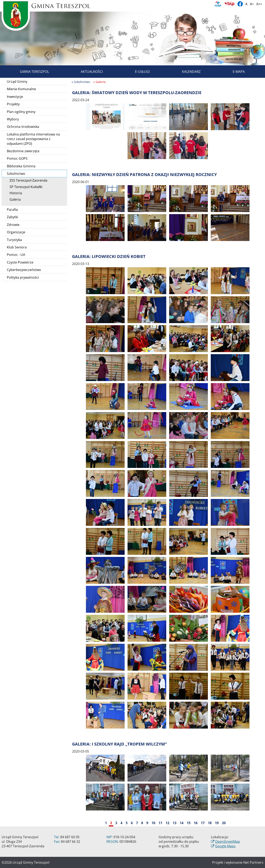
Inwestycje (15, 97)
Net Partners (253, 862)
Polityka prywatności (23, 277)
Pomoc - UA (16, 255)
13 (175, 823)
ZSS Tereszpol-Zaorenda (27, 180)
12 (167, 823)
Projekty (13, 104)
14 (182, 823)
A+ (252, 4)
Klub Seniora (17, 247)
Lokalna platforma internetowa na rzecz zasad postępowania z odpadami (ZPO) (33, 139)
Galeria (14, 199)
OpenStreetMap (228, 842)
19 (217, 823)
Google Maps (225, 846)
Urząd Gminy (17, 82)
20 (224, 823)
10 (153, 823)
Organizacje (16, 232)
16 (196, 823)
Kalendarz (187, 72)
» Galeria (99, 82)
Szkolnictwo (36, 174)
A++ (259, 4)
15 (189, 823)
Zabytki (12, 217)
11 (160, 823)
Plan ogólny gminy (21, 112)
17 (203, 823)
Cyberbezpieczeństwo (24, 270)
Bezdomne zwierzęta (23, 151)
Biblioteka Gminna (21, 166)
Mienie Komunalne (21, 89)
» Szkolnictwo (81, 82)
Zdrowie (13, 225)
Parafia (12, 210)
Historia (14, 193)
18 (210, 823)
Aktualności (87, 72)
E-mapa (234, 72)
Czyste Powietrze (20, 262)
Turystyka (14, 240)
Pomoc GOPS (17, 158)
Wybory (13, 119)
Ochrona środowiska (23, 127)
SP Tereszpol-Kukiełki (25, 187)
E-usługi (138, 72)
